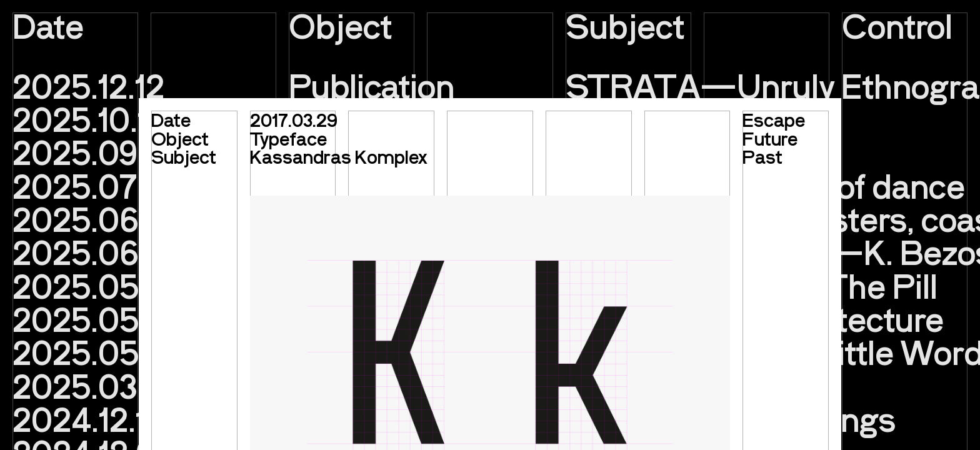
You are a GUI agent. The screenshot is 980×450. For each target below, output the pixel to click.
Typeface (288, 138)
